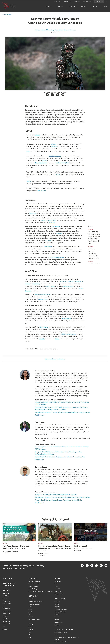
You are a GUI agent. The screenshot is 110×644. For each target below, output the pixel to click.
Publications (60, 599)
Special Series (58, 622)
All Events (31, 627)
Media (105, 6)
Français (100, 2)
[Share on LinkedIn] (58, 95)
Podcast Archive (59, 594)
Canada (31, 630)
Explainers (57, 614)
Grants (4, 627)
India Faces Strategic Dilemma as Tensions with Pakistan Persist (93, 254)
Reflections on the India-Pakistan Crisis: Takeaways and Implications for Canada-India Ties (54, 548)
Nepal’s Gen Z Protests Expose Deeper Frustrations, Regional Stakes (59, 500)
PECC (30, 614)
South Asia (5, 619)
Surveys (57, 620)
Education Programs (34, 589)
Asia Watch (58, 602)
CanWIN (31, 599)
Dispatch (90, 230)
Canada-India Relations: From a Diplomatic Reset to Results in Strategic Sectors (63, 412)
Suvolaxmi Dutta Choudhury (44, 30)
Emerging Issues (33, 586)
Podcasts (57, 584)
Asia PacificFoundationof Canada (13, 6)
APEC (30, 612)
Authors (5, 629)
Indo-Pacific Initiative (34, 581)
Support (77, 2)
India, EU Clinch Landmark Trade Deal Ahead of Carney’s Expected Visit (60, 457)
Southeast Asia (7, 614)
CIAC (30, 637)
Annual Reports (7, 604)
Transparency (6, 601)
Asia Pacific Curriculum (61, 632)
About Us (49, 6)
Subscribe (57, 2)
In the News (58, 581)
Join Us (5, 598)
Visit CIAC (88, 2)
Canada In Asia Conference (62, 642)
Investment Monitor (60, 635)
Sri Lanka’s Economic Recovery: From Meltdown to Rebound (56, 495)
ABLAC (31, 607)
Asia (30, 632)
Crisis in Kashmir (93, 264)
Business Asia (6, 621)
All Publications (7, 611)
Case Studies (58, 617)
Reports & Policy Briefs (61, 609)
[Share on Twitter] (52, 95)
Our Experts (58, 591)
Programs (72, 6)
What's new (8, 578)
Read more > (40, 415)
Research (60, 6)
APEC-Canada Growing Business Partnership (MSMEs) (67, 638)
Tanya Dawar (59, 30)
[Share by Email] (63, 95)
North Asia (5, 616)
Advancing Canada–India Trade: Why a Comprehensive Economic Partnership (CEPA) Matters (62, 403)
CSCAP (31, 617)
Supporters (67, 2)
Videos (57, 586)
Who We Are (6, 596)
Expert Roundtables (34, 584)
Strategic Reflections (60, 612)
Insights (57, 604)
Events (95, 6)
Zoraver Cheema (70, 30)
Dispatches (58, 607)
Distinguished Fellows (34, 604)
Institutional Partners (34, 620)
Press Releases (59, 589)
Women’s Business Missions (36, 602)
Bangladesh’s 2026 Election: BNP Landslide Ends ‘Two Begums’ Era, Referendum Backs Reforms (59, 453)
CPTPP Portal (6, 624)
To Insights (8, 15)
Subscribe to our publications (55, 359)
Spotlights (57, 625)
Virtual (30, 635)
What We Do (6, 593)
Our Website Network (64, 629)
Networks (84, 6)
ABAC (30, 609)
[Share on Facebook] (47, 95)
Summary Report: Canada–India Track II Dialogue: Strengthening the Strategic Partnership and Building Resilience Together (62, 408)
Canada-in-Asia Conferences (9, 584)
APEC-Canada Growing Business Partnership (41, 591)
